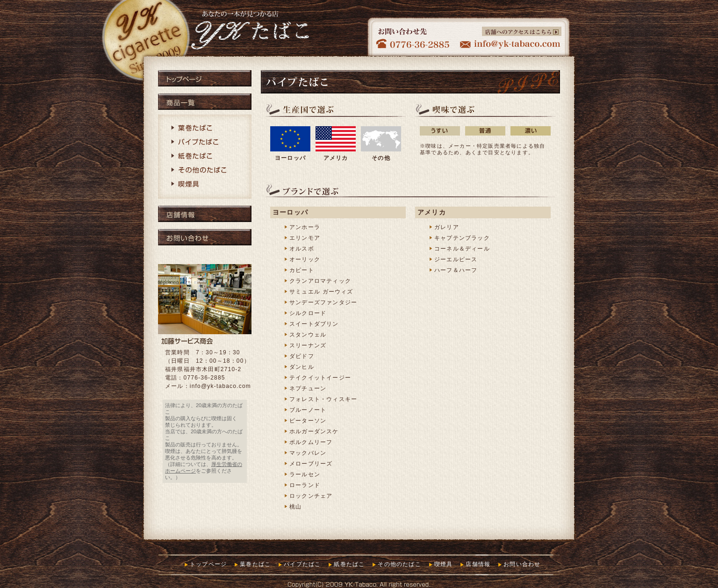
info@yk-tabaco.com (220, 386)
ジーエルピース (456, 259)
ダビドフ (302, 356)
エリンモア (305, 238)
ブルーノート (308, 410)
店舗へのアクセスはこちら (522, 31)
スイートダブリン (314, 324)
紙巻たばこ (205, 157)
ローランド (305, 485)
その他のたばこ (205, 171)
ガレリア (447, 227)
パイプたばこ (205, 143)
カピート (302, 270)
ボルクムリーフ (311, 442)
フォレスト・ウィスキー (323, 399)
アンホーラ (305, 227)
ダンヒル (302, 367)
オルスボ (302, 249)
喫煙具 (205, 185)
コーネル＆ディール (462, 249)
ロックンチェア (311, 496)
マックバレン (308, 453)
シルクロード (308, 313)
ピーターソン (308, 421)
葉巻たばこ (205, 129)
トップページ (205, 78)
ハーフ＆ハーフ (456, 270)
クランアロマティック (320, 281)
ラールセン (305, 474)
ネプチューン (308, 388)
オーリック (305, 259)
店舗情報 (205, 214)
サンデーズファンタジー (323, 302)
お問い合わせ (205, 237)
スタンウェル (308, 335)
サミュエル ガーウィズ (321, 292)
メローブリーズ (311, 464)
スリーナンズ (308, 345)
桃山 (295, 507)
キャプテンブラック (462, 238)
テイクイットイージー (320, 378)
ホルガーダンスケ (314, 431)
